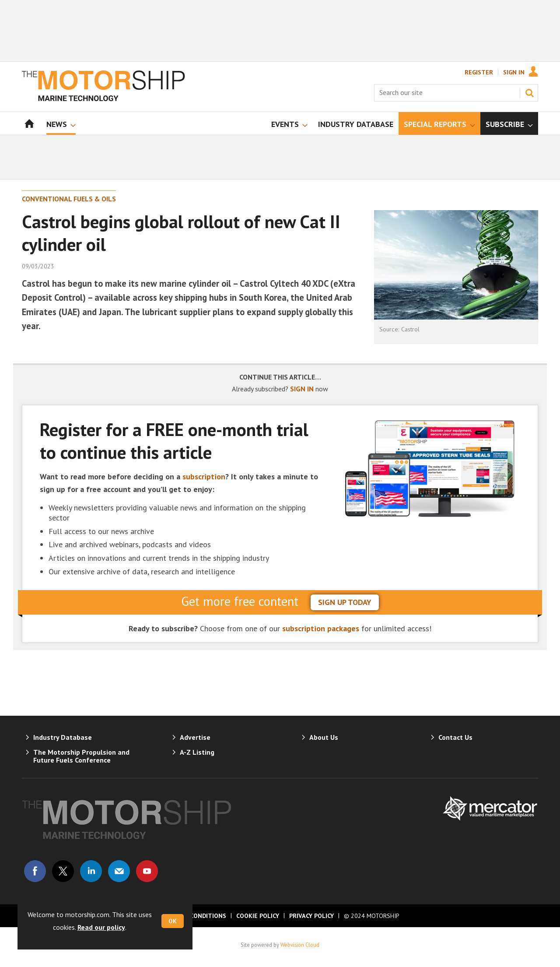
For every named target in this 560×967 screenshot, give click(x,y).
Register (479, 72)
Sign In (514, 72)
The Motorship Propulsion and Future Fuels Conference (81, 756)
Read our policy (101, 927)
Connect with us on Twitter (63, 871)
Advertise (195, 737)
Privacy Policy (311, 916)
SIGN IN (302, 389)
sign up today (345, 602)
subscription (204, 476)
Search (529, 93)
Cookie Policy (258, 916)
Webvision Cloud (300, 945)
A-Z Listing (197, 752)
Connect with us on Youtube (147, 871)
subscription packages (321, 628)
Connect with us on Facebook (35, 871)
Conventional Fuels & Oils (69, 199)
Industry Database (63, 737)
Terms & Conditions (193, 916)
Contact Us (455, 737)
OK (173, 921)
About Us (324, 737)
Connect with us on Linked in (91, 871)
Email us (119, 871)
